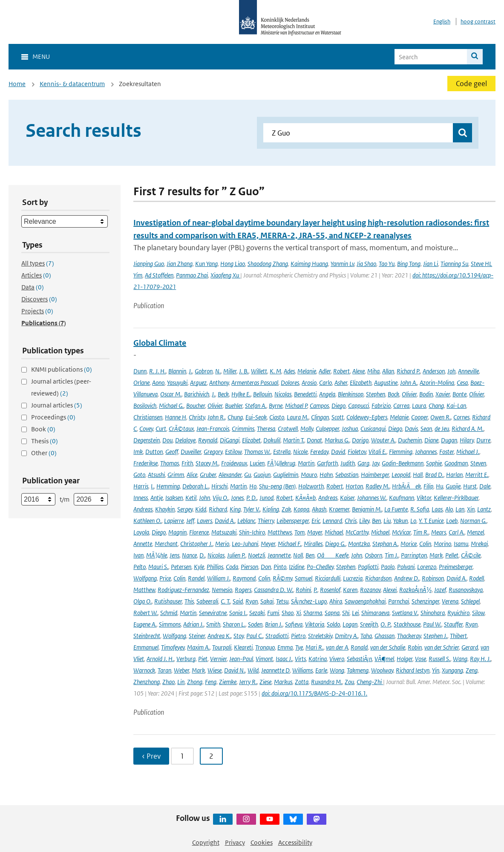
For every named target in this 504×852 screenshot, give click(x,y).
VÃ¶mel (384, 659)
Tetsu (282, 601)
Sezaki (257, 613)
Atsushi (156, 475)
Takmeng (358, 670)
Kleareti (243, 647)
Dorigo (360, 440)
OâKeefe (333, 555)
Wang (460, 659)
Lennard (332, 521)
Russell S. (439, 659)
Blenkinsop (351, 394)
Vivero (337, 659)
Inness (141, 498)
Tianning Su (454, 264)
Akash (319, 509)
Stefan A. (256, 406)
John (204, 498)
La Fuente (396, 509)
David (338, 452)
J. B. (244, 371)
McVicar (401, 532)
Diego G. (335, 544)
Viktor (424, 498)
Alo (449, 509)
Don (266, 567)
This (189, 601)
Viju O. (220, 498)
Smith (213, 624)
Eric (316, 521)
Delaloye (185, 440)
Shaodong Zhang (268, 264)
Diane (431, 440)
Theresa (266, 429)
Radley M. (377, 486)
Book (43, 429)
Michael (334, 532)
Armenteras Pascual (255, 383)
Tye (299, 647)
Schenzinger (425, 601)
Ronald (359, 647)
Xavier (443, 394)
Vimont (264, 659)
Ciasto (277, 417)
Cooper (419, 417)
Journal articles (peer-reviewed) (61, 387)
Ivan (138, 555)
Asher (341, 383)
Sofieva (294, 624)
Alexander (230, 475)
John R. (216, 417)
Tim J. (392, 555)
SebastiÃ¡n (359, 659)
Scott (338, 417)
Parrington (414, 555)
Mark (436, 555)
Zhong (195, 682)
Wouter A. (383, 440)
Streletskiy (320, 636)
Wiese (215, 670)
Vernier (218, 659)
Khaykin (165, 509)
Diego (338, 406)
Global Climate (160, 343)
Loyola (141, 532)
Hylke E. (241, 394)
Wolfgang (145, 578)
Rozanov (370, 590)
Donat (314, 440)
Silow (478, 613)
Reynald (208, 440)
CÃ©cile (471, 555)
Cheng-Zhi (370, 682)
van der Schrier (442, 647)
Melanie (307, 371)
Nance (189, 555)
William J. (219, 578)
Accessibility (295, 842)
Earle (321, 670)
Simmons (170, 624)
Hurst (470, 486)
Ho (253, 486)
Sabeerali (207, 601)
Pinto (280, 567)
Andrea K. (219, 636)
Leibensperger (293, 521)
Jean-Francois (213, 429)
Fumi (273, 613)
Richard (218, 509)
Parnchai (399, 601)
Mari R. (314, 647)
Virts (300, 659)
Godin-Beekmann (403, 463)
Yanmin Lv (342, 264)
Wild (253, 670)
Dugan (449, 440)
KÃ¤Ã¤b (305, 498)
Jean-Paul (241, 659)
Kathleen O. (147, 521)
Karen (350, 590)
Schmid (169, 613)
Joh (451, 371)
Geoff (172, 452)
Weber (181, 670)
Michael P (296, 406)
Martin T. (294, 440)
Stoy (239, 636)
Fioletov (357, 452)
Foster (446, 452)
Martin (306, 463)
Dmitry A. (346, 636)
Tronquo (265, 647)
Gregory (213, 452)
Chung (235, 417)
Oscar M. (171, 394)
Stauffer (453, 624)
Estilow (233, 452)
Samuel (304, 578)
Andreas (328, 498)
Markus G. (337, 440)
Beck (223, 394)
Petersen (181, 567)
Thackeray (409, 636)
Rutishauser (168, 601)
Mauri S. (158, 567)
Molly (307, 429)
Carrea (401, 406)
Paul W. (432, 624)
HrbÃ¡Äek (406, 486)
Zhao (168, 682)
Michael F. (289, 544)
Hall (418, 475)
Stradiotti (277, 636)
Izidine (297, 567)
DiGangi (230, 440)
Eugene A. (145, 624)
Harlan (454, 475)
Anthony (219, 383)
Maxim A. (198, 647)
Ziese (265, 682)
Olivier (409, 394)
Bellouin (262, 394)
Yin (436, 670)
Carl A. (456, 532)
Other (44, 453)
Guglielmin (286, 475)
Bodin (426, 394)
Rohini (303, 590)
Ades (289, 371)
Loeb (452, 521)
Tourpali (222, 647)
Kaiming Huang (309, 264)
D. (202, 555)
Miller (230, 371)
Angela (327, 394)
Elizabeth (361, 383)
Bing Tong (409, 264)
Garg (363, 463)
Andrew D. (407, 578)
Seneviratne (213, 613)
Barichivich (197, 394)
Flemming (401, 452)
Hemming (168, 486)
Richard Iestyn (413, 670)
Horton (354, 486)
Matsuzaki (224, 532)
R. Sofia (420, 509)
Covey (146, 429)
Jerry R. (248, 682)
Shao (288, 613)
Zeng (472, 670)
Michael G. (171, 406)
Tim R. (421, 532)
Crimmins (243, 429)
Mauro (309, 475)
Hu (439, 486)
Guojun (262, 475)
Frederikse (145, 463)
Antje (157, 498)
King (235, 509)
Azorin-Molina (437, 383)
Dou (167, 440)
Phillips (215, 567)
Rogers (243, 590)
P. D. (252, 498)
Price (165, 578)
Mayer (315, 532)
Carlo (325, 383)
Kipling (271, 509)
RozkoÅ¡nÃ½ (415, 590)
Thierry (266, 521)
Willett (259, 371)
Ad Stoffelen (159, 275)
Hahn (326, 475)
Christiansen (148, 417)
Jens (174, 555)
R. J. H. (157, 371)
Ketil (191, 498)
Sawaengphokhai (365, 601)
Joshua (350, 429)
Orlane (141, 383)
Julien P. (236, 555)
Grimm (176, 475)
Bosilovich (145, 406)
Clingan (320, 417)
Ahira (336, 601)
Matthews (280, 532)
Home (17, 84)
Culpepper (327, 429)
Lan (460, 509)
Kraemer (339, 509)
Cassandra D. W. (274, 590)
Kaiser (347, 498)
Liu (387, 521)
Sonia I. (238, 613)
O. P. (386, 624)
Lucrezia (353, 578)
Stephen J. (435, 636)
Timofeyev (173, 647)
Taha (366, 636)
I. (152, 486)
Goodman (456, 463)
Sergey (185, 509)
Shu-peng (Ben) (277, 486)
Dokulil (272, 440)
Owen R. (441, 417)
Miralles (313, 544)
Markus (283, 682)
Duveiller (191, 452)
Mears (439, 532)
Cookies (262, 842)
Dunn (140, 371)
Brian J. (274, 624)
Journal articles (57, 405)
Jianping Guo (149, 264)
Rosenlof (330, 590)
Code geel (471, 84)
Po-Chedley (320, 567)
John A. (409, 383)
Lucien (257, 463)
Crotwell (288, 429)
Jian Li (431, 264)
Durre (483, 440)
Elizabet (251, 440)
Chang (436, 406)
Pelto (140, 567)
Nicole (300, 452)
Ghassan (384, 636)
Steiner (197, 636)
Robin (415, 647)
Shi (346, 613)
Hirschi (219, 486)
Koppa (301, 509)
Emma (285, 647)
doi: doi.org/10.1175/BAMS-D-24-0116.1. (314, 693)
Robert (341, 371)
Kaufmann (402, 498)
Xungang (452, 670)
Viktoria (315, 624)
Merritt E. (477, 475)
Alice (192, 475)
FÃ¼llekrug (281, 463)
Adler (325, 371)
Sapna (332, 613)
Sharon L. (234, 624)
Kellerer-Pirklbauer (456, 498)
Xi (298, 613)
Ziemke (228, 682)
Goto (139, 475)
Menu (41, 56)
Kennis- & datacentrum (72, 84)
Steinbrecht (147, 636)
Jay (376, 463)
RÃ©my (282, 578)
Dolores (290, 383)
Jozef (440, 590)
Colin (425, 544)
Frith (187, 463)
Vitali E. (377, 452)
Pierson (249, 567)
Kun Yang (206, 264)
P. (315, 590)
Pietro (298, 636)
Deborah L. (196, 486)
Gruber (208, 475)
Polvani (406, 567)
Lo (413, 521)
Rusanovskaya (466, 590)
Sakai (267, 601)
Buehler (234, 406)
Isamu (461, 544)
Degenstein (147, 440)
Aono (158, 383)
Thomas (170, 463)
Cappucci (359, 406)
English (442, 22)
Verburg (186, 659)
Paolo (388, 567)
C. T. (225, 601)
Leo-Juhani (245, 544)
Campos (319, 406)
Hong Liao (233, 264)
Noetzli (256, 555)
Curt (161, 429)
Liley (364, 521)
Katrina (318, 659)
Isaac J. (284, 659)
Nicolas (283, 394)
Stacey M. (207, 463)
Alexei (390, 590)
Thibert (458, 636)
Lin (181, 682)
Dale (485, 486)
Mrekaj (479, 544)
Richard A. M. (468, 429)
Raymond (244, 578)
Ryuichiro (458, 613)
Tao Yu (387, 264)
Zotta (302, 682)
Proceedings (53, 417)
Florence (199, 532)
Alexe (359, 371)
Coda (232, 567)
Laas (437, 509)
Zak (286, 509)
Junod (266, 498)
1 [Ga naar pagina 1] (182, 756)
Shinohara (433, 613)
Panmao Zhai (192, 275)
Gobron (204, 371)
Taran (164, 670)
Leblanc (246, 521)
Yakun (400, 521)
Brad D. (434, 475)
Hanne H (176, 417)
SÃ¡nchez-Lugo (309, 601)
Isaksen (174, 498)
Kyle (199, 567)
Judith (348, 463)
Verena (450, 601)
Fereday (319, 452)
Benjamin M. (367, 509)
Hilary (467, 440)
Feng (211, 682)
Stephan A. (385, 544)
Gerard (470, 647)
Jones (237, 498)
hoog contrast (478, 22)
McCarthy (357, 532)
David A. (225, 521)
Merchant (166, 544)
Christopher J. (196, 544)
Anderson (434, 371)
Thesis (45, 441)
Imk (138, 452)
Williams (302, 670)
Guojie (453, 486)
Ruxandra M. (327, 682)
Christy (197, 417)
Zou (349, 682)
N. (218, 371)
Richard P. (408, 371)
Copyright (206, 842)
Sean (426, 429)
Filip (428, 486)
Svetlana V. (405, 613)
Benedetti (305, 394)
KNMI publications (62, 369)
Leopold (401, 475)
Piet (203, 659)
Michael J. (468, 452)
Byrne (276, 406)
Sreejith (369, 624)
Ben (376, 521)
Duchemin (410, 440)
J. (190, 371)
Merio (222, 544)
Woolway (382, 670)
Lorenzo (427, 567)
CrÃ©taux (181, 429)
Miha (373, 371)
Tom (300, 532)
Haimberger (375, 475)
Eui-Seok (256, 417)
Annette (143, 544)
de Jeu (442, 429)
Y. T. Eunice (431, 521)
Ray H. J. (480, 659)
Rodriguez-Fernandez (183, 590)
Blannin (177, 371)
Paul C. (255, 636)
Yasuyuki (177, 383)
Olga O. (143, 601)
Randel (196, 578)
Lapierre (174, 521)
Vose (420, 659)
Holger (405, 659)
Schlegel (470, 601)
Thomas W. (257, 452)
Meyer (268, 544)
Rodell (477, 578)
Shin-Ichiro (252, 532)
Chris (351, 521)
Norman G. (473, 521)
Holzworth (311, 486)
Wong (337, 670)
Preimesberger (456, 567)
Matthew (144, 590)
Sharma (313, 613)
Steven (478, 463)
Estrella (282, 452)
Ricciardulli (328, 578)
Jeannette (279, 555)
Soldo (333, 624)
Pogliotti (368, 567)
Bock (393, 394)
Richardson (378, 578)
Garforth (327, 463)
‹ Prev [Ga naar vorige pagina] (151, 756)
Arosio (309, 383)
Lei (355, 613)
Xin (471, 509)
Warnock (144, 670)
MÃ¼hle (157, 555)
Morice (409, 544)
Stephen (376, 394)
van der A (337, 647)
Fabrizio (381, 406)
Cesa (462, 383)
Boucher (196, 406)
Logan (350, 624)
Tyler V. (252, 509)
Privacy (235, 842)
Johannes (426, 452)
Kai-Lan (456, 406)
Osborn (373, 555)
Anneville (468, 371)
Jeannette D (275, 670)
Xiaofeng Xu (225, 275)
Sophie (434, 463)
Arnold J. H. (160, 659)
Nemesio (222, 590)
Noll (298, 555)
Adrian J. (193, 624)
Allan (388, 371)
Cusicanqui (373, 429)
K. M (275, 371)
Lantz (484, 509)
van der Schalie (388, 647)
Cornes (461, 417)
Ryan (252, 601)
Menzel (475, 532)
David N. (235, 670)
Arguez (198, 383)
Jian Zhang (180, 264)
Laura (419, 406)
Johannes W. (372, 498)
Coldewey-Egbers (367, 417)
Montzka (359, 544)
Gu (248, 475)
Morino (442, 544)
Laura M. (298, 417)
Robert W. (145, 613)
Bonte (459, 394)
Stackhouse (407, 624)
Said (238, 601)
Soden (255, 624)
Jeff (190, 521)
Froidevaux (234, 463)
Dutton (154, 452)
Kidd (201, 509)
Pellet (452, 555)
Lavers (204, 521)
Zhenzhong (147, 682)
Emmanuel (146, 647)
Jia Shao (366, 264)
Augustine (386, 383)
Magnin (177, 532)
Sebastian (347, 475)
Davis (411, 429)
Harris (141, 486)
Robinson (433, 578)
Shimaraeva (375, 613)
